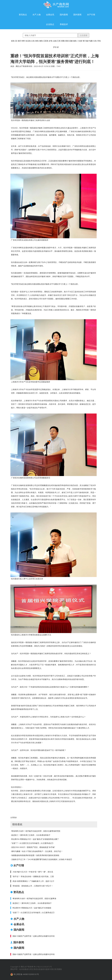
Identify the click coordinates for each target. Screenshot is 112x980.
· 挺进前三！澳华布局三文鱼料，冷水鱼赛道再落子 (30, 835)
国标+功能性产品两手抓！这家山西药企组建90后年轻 (34, 936)
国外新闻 (77, 15)
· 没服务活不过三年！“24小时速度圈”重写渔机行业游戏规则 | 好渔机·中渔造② (41, 859)
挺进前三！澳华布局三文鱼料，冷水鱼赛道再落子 (32, 903)
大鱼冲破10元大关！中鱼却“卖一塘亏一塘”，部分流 (33, 872)
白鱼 (33, 41)
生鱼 (95, 41)
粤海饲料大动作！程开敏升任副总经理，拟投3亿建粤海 (34, 898)
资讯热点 (23, 15)
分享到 (13, 817)
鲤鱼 (37, 41)
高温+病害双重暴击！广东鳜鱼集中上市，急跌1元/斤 (33, 881)
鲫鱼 (41, 41)
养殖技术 (64, 24)
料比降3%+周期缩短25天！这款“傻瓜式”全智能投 (32, 908)
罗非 (55, 47)
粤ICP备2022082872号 (43, 967)
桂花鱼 (28, 41)
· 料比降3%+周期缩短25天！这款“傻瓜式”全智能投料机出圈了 (35, 839)
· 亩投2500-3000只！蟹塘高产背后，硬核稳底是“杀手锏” (33, 847)
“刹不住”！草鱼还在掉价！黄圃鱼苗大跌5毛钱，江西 (33, 876)
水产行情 (91, 15)
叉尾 (59, 41)
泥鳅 (71, 41)
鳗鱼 (75, 41)
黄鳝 (67, 41)
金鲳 (55, 41)
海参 (87, 41)
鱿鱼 (13, 41)
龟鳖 (91, 41)
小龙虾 (80, 41)
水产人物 (37, 15)
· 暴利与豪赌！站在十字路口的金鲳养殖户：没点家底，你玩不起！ (37, 851)
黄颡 (63, 41)
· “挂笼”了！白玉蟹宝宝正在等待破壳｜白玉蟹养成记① (32, 843)
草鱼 (99, 41)
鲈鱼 (51, 41)
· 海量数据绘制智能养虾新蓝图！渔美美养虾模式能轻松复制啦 (35, 855)
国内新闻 (64, 15)
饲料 (23, 41)
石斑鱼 (46, 41)
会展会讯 (50, 15)
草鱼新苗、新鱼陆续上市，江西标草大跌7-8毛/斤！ (33, 886)
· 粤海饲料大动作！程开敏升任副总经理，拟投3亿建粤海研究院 (35, 831)
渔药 (19, 41)
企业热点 (50, 24)
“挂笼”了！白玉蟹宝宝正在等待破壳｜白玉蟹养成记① (34, 912)
